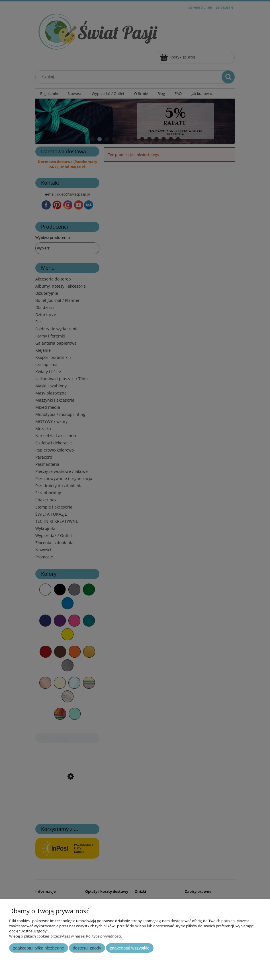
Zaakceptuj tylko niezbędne (39, 948)
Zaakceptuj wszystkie (130, 948)
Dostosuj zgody (87, 948)
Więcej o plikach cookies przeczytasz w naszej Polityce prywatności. (66, 936)
